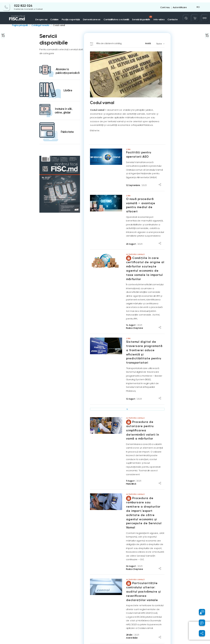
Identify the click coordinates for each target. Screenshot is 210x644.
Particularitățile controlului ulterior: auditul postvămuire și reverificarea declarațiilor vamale (145, 563)
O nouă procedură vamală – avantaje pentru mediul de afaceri (145, 202)
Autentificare (180, 5)
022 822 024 (21, 4)
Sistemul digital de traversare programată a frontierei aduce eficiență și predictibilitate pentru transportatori (144, 341)
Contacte (171, 17)
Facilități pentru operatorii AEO (145, 154)
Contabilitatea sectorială (117, 17)
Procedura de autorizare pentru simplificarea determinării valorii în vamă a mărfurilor (145, 412)
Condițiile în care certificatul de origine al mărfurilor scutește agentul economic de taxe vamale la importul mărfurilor (144, 261)
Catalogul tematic (39, 25)
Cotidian (58, 17)
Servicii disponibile (142, 16)
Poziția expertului (74, 17)
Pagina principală (20, 25)
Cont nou (166, 5)
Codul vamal (57, 25)
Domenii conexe (93, 17)
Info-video (158, 17)
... (158, 621)
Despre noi (46, 17)
